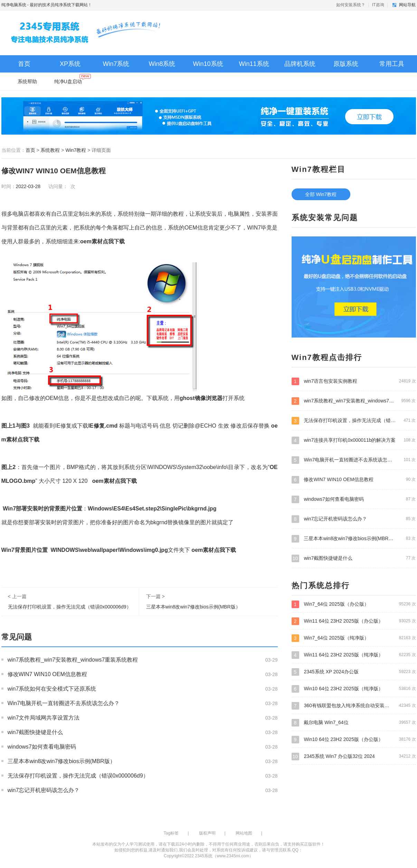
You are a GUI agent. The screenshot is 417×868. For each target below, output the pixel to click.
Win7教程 (76, 150)
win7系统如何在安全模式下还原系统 (52, 689)
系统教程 (50, 150)
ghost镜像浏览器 (201, 398)
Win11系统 (254, 64)
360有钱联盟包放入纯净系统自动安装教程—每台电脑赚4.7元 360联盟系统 (354, 705)
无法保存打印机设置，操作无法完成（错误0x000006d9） (70, 607)
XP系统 (70, 64)
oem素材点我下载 (102, 241)
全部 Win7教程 (321, 194)
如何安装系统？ (351, 5)
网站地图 (244, 833)
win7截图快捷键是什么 (35, 732)
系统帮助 (27, 81)
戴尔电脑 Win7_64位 (354, 722)
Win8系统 (162, 64)
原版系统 (346, 64)
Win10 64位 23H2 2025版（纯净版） (354, 689)
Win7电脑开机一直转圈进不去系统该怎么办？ (64, 703)
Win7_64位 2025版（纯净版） (354, 638)
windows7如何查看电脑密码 (42, 747)
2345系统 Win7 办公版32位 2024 (354, 756)
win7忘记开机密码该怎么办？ (44, 790)
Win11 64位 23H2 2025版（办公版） (354, 621)
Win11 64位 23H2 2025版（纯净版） (354, 655)
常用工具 (392, 64)
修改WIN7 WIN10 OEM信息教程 (47, 674)
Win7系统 (116, 64)
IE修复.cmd (103, 426)
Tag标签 (171, 833)
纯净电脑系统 (14, 5)
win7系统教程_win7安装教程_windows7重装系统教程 (73, 660)
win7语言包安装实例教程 (354, 381)
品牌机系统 (300, 64)
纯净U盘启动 (72, 80)
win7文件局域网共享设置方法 (44, 718)
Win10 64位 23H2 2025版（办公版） (354, 739)
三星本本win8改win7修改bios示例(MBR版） (193, 607)
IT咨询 (378, 5)
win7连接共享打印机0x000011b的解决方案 (354, 440)
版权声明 (207, 833)
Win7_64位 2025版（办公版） (354, 604)
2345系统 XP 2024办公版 (354, 672)
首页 (24, 64)
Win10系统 (208, 64)
